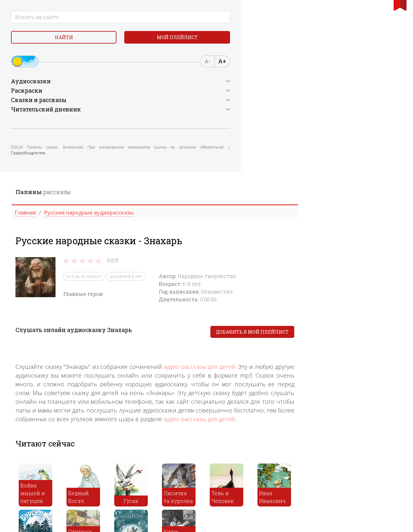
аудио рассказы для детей (303, 194)
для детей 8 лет (229, 104)
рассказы (146, 20)
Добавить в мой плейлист (356, 160)
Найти (52, 42)
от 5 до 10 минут (187, 104)
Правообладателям (33, 182)
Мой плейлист (52, 57)
